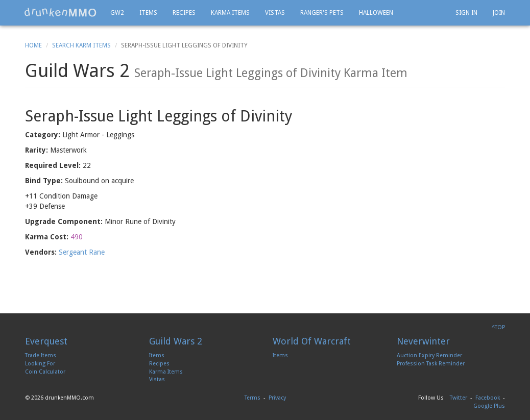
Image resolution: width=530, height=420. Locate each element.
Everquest (46, 341)
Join (499, 13)
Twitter (459, 398)
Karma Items (230, 13)
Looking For (40, 364)
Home (33, 45)
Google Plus (489, 406)
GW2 (117, 13)
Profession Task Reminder (431, 364)
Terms (252, 398)
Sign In (466, 13)
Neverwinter (423, 341)
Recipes (184, 13)
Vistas (275, 13)
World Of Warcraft (312, 341)
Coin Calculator (45, 372)
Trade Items (41, 355)
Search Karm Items (81, 45)
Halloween (376, 13)
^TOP (498, 327)
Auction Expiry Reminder (429, 355)
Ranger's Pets (322, 13)
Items (148, 13)
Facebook (488, 398)
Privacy (277, 398)
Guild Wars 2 (176, 341)
